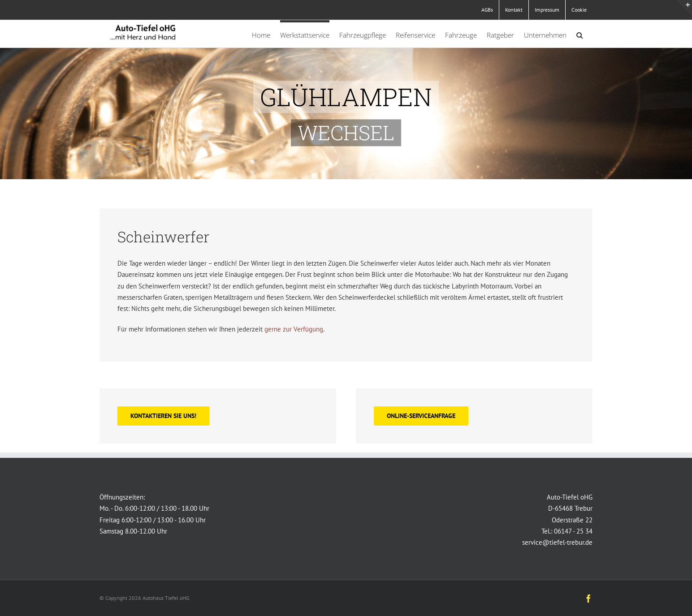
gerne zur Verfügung (294, 329)
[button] (580, 34)
